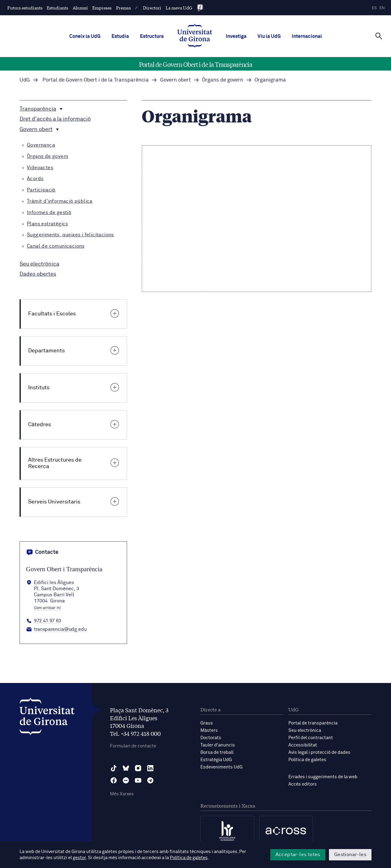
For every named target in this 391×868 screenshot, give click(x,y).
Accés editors (303, 784)
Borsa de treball (217, 752)
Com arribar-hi (47, 608)
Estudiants (57, 8)
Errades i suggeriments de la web (323, 777)
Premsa (123, 8)
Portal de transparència (313, 723)
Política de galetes (307, 760)
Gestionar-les (350, 855)
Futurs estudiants (25, 8)
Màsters (209, 730)
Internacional (307, 36)
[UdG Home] (195, 36)
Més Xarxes (122, 794)
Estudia (120, 36)
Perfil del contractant (311, 738)
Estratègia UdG (216, 760)
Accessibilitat (303, 745)
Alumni (80, 8)
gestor (79, 858)
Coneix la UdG (85, 36)
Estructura (152, 36)
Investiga (236, 36)
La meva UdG (179, 8)
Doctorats (211, 738)
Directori (152, 8)
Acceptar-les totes (298, 855)
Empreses (102, 8)
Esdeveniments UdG (221, 767)
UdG (25, 80)
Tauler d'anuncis (218, 745)
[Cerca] (379, 36)
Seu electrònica (305, 730)
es (374, 8)
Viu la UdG (269, 36)
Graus (207, 723)
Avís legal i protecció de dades (319, 752)
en (382, 8)
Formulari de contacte (133, 746)
